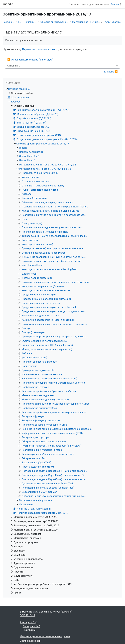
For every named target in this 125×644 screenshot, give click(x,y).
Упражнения (26, 505)
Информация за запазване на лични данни (45, 636)
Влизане (115, 4)
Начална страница (8, 22)
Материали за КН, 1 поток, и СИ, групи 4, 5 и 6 (86, 22)
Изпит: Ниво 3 (27, 160)
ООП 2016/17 (28, 615)
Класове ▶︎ (111, 72)
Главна (23, 148)
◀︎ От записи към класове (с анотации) (30, 60)
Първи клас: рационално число (113, 22)
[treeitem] (62, 341)
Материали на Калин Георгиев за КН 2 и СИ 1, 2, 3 (48, 165)
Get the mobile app (30, 641)
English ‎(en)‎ (29, 630)
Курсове (20, 22)
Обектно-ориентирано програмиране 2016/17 (54, 22)
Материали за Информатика (35, 500)
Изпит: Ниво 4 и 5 (29, 156)
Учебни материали (31, 22)
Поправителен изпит (31, 152)
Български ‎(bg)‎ (29, 623)
